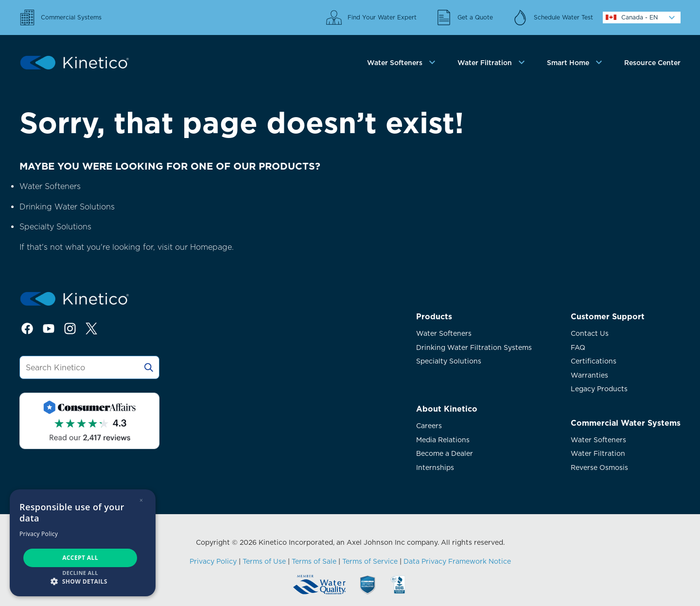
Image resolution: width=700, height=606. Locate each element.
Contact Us (590, 333)
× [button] (141, 500)
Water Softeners (50, 186)
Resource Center (652, 63)
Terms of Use (264, 561)
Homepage (211, 247)
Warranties (589, 375)
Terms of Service (370, 561)
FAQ (578, 347)
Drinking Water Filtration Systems (474, 347)
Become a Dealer (445, 453)
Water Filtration (598, 453)
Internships (435, 467)
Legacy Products (599, 389)
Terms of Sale (314, 561)
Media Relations (443, 440)
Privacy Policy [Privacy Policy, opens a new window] (39, 534)
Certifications (594, 361)
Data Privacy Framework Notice (457, 561)
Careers (429, 426)
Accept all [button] (80, 558)
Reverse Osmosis (599, 467)
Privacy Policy (213, 561)
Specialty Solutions (55, 227)
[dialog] (83, 543)
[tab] (402, 63)
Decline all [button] (80, 573)
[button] (83, 581)
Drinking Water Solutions (67, 207)
